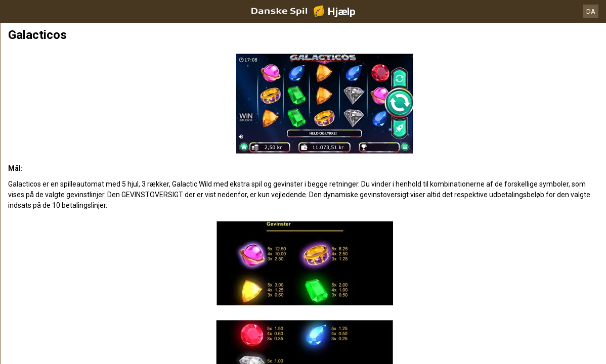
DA (591, 11)
